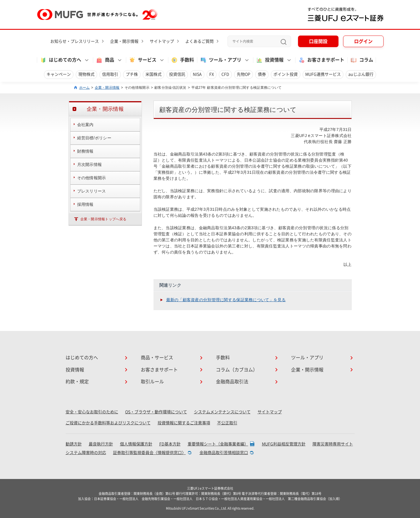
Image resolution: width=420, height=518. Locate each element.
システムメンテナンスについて (222, 412)
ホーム (85, 88)
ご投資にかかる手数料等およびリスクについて (108, 423)
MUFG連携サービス (323, 74)
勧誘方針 (74, 444)
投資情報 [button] (270, 60)
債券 (262, 74)
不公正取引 (227, 423)
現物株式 (86, 74)
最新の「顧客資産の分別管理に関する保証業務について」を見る (226, 300)
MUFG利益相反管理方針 (284, 444)
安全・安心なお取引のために (92, 412)
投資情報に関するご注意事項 (184, 423)
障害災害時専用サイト (333, 444)
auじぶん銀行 (361, 74)
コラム (362, 60)
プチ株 (132, 74)
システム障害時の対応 (86, 453)
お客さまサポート (321, 60)
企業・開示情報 (124, 41)
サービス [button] (143, 60)
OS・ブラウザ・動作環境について (156, 412)
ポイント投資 (286, 74)
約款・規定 (77, 382)
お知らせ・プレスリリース (75, 41)
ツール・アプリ (307, 358)
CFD (225, 74)
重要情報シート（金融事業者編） (218, 444)
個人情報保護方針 (136, 444)
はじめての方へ (82, 358)
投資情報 (75, 370)
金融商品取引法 (232, 382)
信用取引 (110, 74)
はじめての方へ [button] (60, 60)
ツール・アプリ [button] (221, 60)
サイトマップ (162, 41)
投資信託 (177, 74)
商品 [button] (105, 60)
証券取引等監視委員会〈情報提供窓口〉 (149, 453)
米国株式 (153, 74)
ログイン (363, 41)
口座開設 (318, 41)
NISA (197, 74)
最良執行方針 (101, 444)
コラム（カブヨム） (237, 370)
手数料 (182, 60)
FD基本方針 (170, 444)
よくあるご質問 (199, 41)
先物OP (244, 74)
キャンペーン (59, 74)
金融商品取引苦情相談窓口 (224, 453)
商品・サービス (157, 358)
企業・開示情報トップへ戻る (103, 219)
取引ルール (152, 382)
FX (212, 74)
